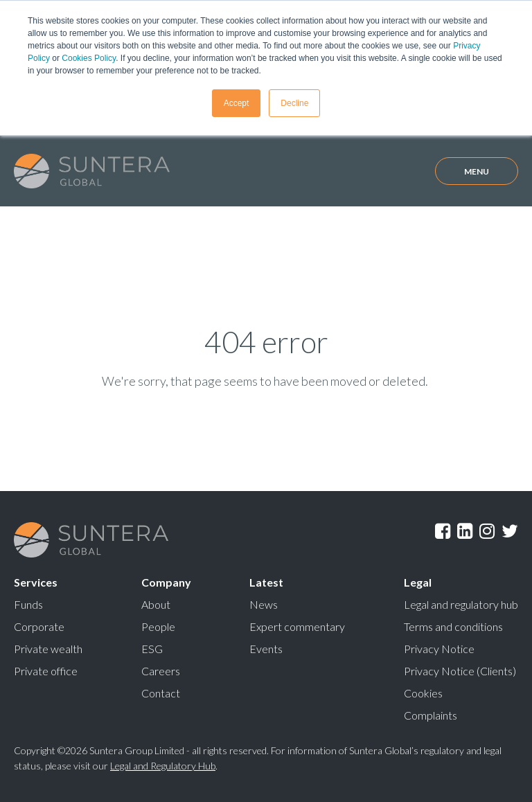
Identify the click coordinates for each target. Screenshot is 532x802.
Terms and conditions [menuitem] (453, 626)
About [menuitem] (156, 604)
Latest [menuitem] (266, 582)
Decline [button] (294, 103)
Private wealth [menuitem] (48, 649)
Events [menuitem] (266, 649)
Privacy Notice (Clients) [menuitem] (460, 671)
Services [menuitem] (36, 582)
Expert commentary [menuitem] (297, 626)
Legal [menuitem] (418, 582)
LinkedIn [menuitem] (465, 531)
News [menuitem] (264, 604)
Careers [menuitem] (161, 671)
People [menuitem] (158, 626)
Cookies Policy (89, 58)
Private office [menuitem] (46, 671)
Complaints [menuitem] (431, 715)
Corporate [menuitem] (39, 626)
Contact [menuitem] (161, 693)
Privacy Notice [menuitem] (439, 649)
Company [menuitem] (166, 582)
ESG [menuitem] (152, 649)
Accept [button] (237, 103)
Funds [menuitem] (28, 604)
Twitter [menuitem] (510, 531)
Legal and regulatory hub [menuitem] (461, 604)
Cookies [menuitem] (423, 693)
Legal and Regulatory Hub (163, 766)
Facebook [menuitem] (443, 531)
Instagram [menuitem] (487, 531)
